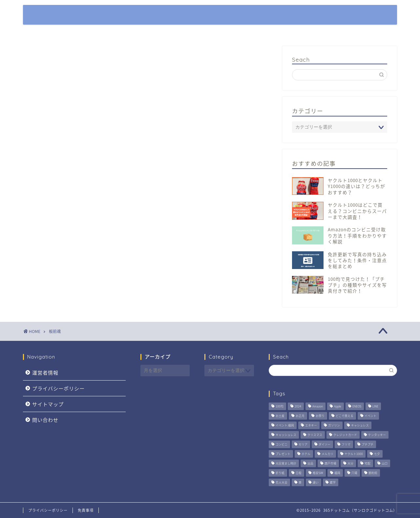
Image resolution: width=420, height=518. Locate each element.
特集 (285, 15)
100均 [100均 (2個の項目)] (280, 407)
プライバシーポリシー (58, 388)
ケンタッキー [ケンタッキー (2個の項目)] (377, 435)
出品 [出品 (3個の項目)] (310, 464)
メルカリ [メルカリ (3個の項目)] (327, 454)
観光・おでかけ (324, 15)
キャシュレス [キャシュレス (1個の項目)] (360, 426)
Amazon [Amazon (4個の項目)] (318, 407)
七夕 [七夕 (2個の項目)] (377, 454)
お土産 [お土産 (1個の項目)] (280, 416)
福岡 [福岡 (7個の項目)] (337, 473)
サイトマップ (48, 404)
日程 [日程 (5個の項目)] (299, 473)
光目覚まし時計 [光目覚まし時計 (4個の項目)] (286, 464)
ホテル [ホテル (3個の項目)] (306, 454)
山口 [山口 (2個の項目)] (385, 464)
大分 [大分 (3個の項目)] (350, 464)
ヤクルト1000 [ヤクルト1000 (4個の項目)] (354, 454)
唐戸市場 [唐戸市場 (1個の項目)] (330, 464)
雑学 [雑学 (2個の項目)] (333, 483)
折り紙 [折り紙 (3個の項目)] (280, 473)
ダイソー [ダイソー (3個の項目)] (325, 445)
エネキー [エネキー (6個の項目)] (311, 426)
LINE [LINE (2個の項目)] (375, 407)
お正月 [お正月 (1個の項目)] (300, 416)
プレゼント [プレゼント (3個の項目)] (283, 454)
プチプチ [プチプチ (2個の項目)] (367, 445)
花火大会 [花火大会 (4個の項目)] (282, 483)
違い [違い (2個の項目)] (316, 483)
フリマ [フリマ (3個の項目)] (346, 445)
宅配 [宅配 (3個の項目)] (367, 464)
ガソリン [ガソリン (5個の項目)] (334, 426)
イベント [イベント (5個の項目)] (370, 416)
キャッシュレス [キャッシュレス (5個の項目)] (286, 435)
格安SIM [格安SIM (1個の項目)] (318, 473)
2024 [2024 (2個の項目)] (298, 407)
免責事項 (86, 510)
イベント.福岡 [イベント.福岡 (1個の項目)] (285, 426)
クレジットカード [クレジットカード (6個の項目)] (345, 435)
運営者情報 (45, 373)
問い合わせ (45, 420)
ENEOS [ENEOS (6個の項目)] (357, 407)
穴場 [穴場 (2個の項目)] (354, 473)
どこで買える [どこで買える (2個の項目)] (345, 416)
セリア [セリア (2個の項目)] (303, 445)
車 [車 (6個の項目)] (300, 483)
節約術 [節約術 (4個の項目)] (373, 473)
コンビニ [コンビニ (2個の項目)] (282, 445)
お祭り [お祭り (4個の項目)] (320, 416)
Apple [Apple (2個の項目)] (338, 407)
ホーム (257, 15)
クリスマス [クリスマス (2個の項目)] (315, 435)
